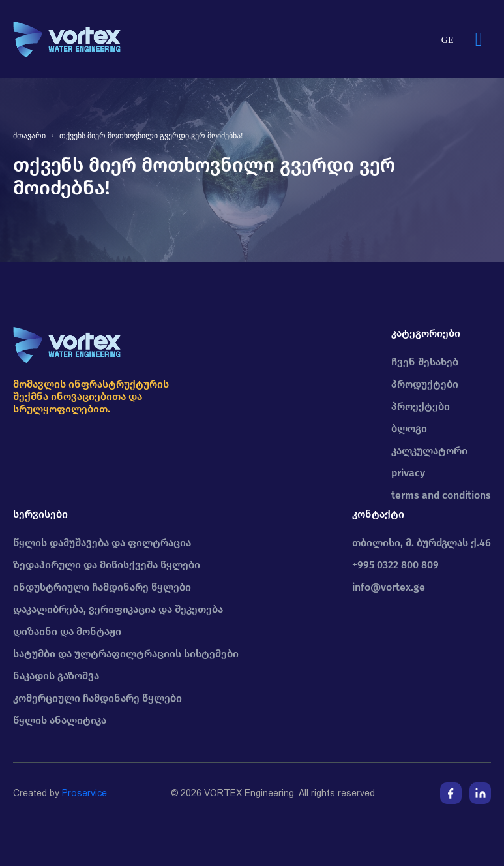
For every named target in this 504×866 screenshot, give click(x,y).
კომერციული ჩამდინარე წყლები (97, 698)
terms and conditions (441, 495)
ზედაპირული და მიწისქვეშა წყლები (107, 565)
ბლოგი (409, 428)
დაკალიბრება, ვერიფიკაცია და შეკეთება (118, 609)
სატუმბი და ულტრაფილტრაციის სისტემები (126, 654)
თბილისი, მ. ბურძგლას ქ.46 (422, 543)
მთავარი (29, 136)
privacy (408, 473)
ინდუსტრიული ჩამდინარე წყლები (102, 587)
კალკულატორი (429, 451)
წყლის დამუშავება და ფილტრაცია (102, 543)
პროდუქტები (425, 384)
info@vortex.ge (389, 587)
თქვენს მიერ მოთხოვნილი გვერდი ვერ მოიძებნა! (151, 136)
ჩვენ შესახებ (425, 362)
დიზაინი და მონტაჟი (67, 631)
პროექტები (421, 406)
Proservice (84, 793)
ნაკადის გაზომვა (56, 676)
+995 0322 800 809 (395, 565)
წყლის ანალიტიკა (60, 720)
